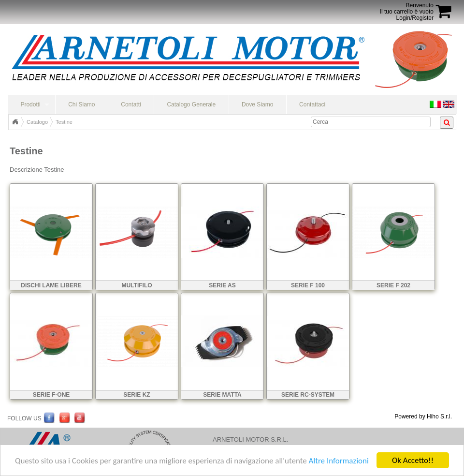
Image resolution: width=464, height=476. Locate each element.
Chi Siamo (81, 104)
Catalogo (37, 122)
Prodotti (30, 104)
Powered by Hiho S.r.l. (423, 416)
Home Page (15, 122)
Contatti (131, 104)
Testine (64, 122)
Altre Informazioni (338, 461)
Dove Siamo (257, 104)
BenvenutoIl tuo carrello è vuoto (407, 8)
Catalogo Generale (191, 104)
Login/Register (415, 18)
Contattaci (312, 104)
